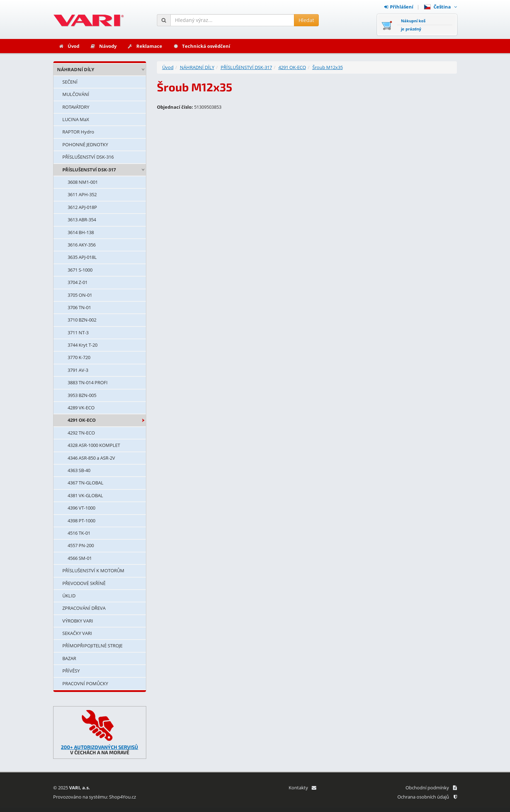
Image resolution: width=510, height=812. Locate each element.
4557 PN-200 (81, 545)
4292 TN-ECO (81, 433)
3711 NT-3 (78, 333)
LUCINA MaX (76, 119)
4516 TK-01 (79, 533)
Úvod (69, 46)
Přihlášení (399, 7)
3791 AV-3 (78, 370)
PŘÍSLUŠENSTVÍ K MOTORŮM (93, 570)
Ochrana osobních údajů (427, 797)
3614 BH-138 (81, 232)
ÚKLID (69, 596)
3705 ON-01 (80, 295)
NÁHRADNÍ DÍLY (76, 69)
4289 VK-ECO (81, 408)
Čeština (440, 7)
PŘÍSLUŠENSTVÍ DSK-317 (89, 170)
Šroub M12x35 (328, 67)
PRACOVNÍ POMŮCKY (85, 683)
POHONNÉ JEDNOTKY (85, 144)
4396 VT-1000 (81, 508)
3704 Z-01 (78, 282)
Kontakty (302, 788)
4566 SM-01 (80, 558)
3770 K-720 (79, 357)
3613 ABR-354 (82, 220)
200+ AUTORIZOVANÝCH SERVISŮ (100, 747)
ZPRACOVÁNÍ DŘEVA (84, 608)
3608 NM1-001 (83, 182)
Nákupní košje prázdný (413, 25)
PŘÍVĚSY (71, 671)
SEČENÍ (70, 82)
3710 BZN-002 (82, 320)
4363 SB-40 (79, 470)
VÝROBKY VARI (78, 621)
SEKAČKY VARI (77, 633)
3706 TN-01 (79, 307)
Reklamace (145, 46)
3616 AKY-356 (82, 245)
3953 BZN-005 (82, 395)
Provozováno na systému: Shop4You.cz (95, 797)
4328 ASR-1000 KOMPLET (94, 445)
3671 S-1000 (80, 270)
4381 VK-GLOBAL (85, 495)
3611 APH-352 (82, 194)
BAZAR (69, 658)
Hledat (306, 20)
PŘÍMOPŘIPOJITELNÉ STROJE (92, 646)
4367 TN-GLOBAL (86, 483)
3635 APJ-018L (82, 257)
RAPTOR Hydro (78, 132)
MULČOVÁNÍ (76, 94)
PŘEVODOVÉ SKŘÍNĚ (84, 583)
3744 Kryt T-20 (83, 345)
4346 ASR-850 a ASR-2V (91, 458)
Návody (103, 46)
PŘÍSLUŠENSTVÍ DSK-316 (88, 157)
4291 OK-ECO (82, 420)
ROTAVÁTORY (76, 107)
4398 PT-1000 (81, 521)
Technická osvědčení (202, 46)
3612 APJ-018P (82, 207)
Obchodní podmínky (431, 788)
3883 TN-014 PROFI (88, 382)
